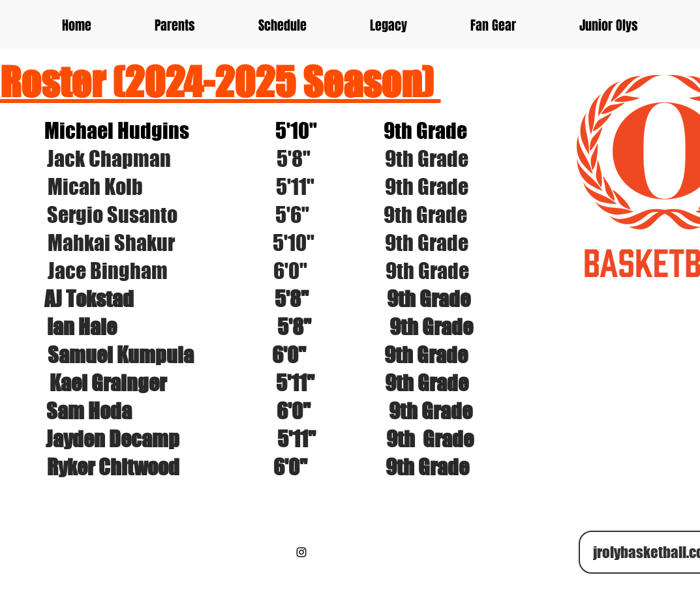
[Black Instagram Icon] (301, 552)
